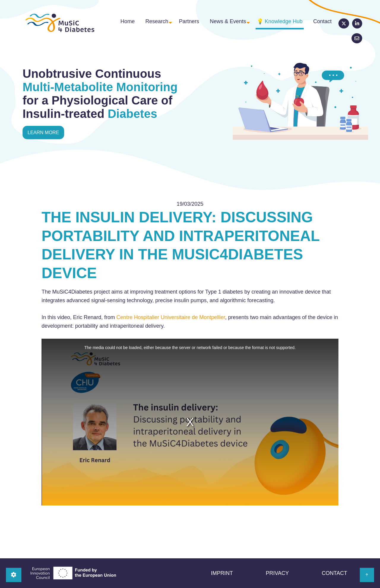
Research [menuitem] (150, 25)
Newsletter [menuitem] (357, 26)
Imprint (222, 573)
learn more (43, 133)
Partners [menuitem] (183, 25)
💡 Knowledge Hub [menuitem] (271, 25)
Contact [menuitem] (311, 25)
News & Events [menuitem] (219, 25)
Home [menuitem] (125, 25)
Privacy (277, 573)
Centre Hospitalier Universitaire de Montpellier (171, 317)
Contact (335, 573)
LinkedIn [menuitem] (343, 26)
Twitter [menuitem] (330, 26)
